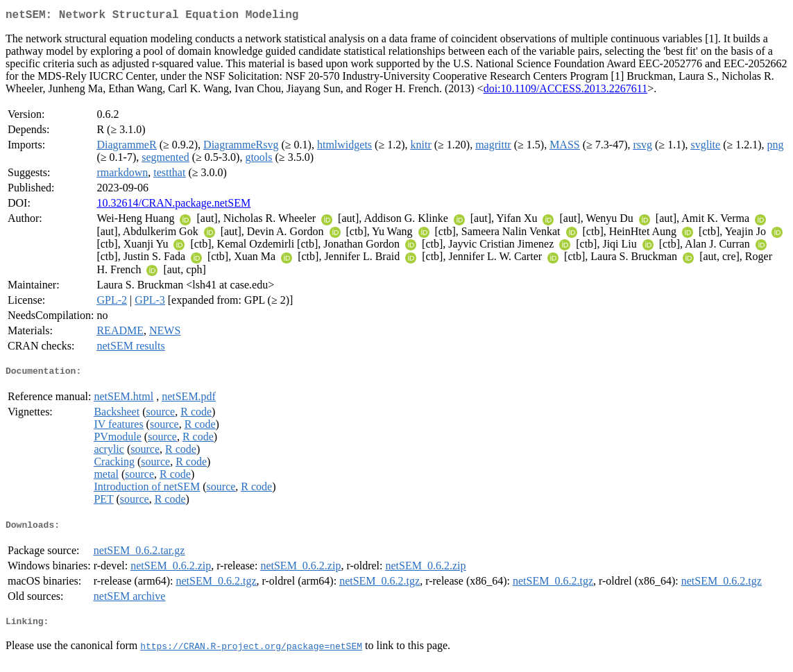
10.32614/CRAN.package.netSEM (173, 206)
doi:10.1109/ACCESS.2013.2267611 (566, 91)
